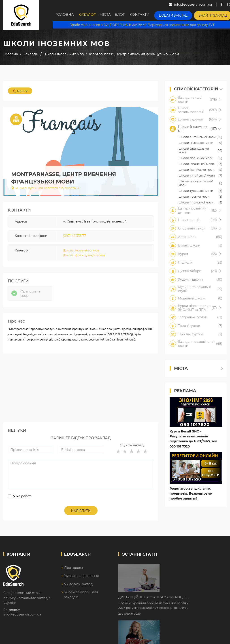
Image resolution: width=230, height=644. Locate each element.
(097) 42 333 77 (74, 238)
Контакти (146, 15)
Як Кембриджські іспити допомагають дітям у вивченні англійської (186, 601)
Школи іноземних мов (81, 252)
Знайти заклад (213, 15)
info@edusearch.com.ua (22, 620)
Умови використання (82, 581)
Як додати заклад (78, 589)
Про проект (74, 573)
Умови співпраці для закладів (81, 600)
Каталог (88, 15)
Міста (108, 15)
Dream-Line (217, 638)
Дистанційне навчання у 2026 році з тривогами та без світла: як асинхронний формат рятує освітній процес (190, 573)
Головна (65, 15)
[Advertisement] (80, 396)
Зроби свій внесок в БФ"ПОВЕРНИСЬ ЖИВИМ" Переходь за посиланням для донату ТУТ (141, 25)
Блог (125, 15)
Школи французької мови (84, 257)
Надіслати (81, 516)
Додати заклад (177, 15)
